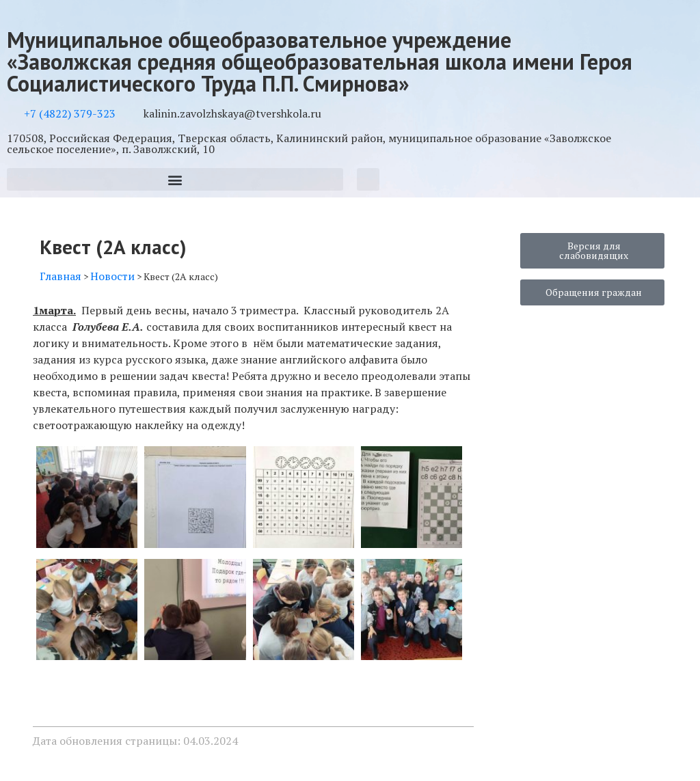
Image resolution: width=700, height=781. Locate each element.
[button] (175, 179)
